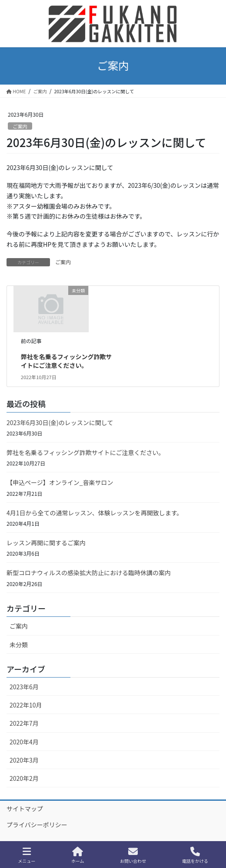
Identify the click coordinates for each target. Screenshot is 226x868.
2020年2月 (24, 778)
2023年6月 (24, 687)
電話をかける (195, 855)
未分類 (19, 645)
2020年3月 (24, 760)
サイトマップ (25, 809)
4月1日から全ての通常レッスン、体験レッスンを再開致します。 (95, 513)
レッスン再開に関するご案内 (46, 543)
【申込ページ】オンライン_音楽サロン (60, 482)
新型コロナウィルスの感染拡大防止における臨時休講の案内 (89, 573)
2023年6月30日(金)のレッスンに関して (60, 423)
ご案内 (20, 126)
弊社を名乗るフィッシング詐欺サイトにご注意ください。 (66, 361)
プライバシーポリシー (37, 825)
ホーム (78, 855)
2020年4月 (24, 742)
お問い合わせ (133, 855)
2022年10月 (26, 705)
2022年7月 (24, 723)
